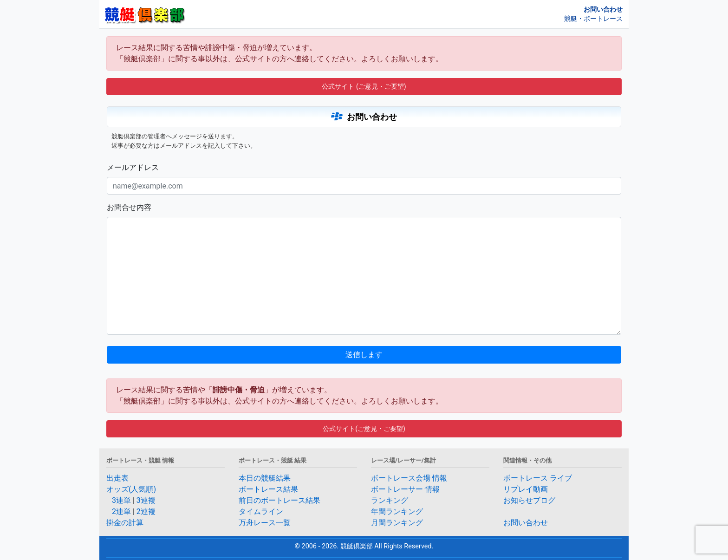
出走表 (117, 478)
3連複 (146, 500)
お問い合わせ (526, 523)
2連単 (121, 511)
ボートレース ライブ (538, 478)
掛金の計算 (125, 523)
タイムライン (261, 511)
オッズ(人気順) (131, 489)
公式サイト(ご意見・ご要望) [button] (364, 429)
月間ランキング (397, 523)
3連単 (121, 500)
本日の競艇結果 (265, 478)
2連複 (146, 511)
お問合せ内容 (129, 207)
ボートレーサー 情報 (405, 489)
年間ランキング (397, 511)
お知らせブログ (529, 500)
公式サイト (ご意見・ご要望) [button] (364, 86)
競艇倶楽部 (357, 546)
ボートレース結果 (268, 489)
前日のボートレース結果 (279, 500)
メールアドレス (133, 167)
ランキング (390, 500)
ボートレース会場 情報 (409, 478)
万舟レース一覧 (265, 523)
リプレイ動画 (526, 489)
